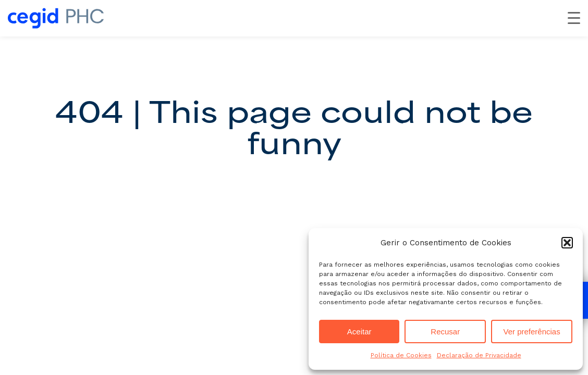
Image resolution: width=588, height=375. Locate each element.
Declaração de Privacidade (479, 355)
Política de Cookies (401, 355)
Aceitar (359, 332)
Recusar (445, 332)
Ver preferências (531, 332)
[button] (567, 243)
